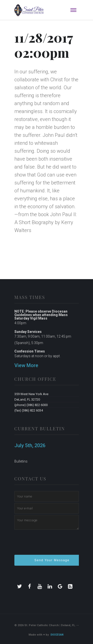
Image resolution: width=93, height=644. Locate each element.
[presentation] (52, 544)
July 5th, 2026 (30, 445)
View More (26, 365)
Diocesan (57, 635)
